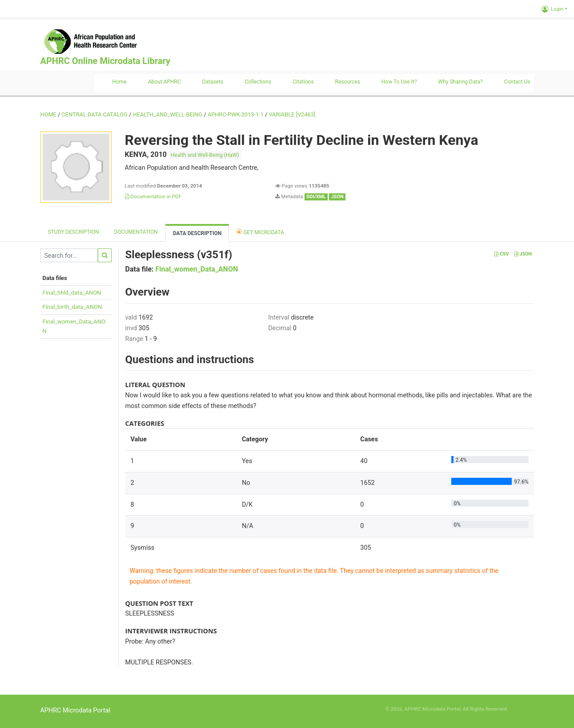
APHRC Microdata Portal (76, 710)
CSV (502, 254)
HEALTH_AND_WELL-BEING (168, 114)
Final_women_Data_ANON (197, 269)
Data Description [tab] (197, 233)
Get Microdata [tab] (260, 232)
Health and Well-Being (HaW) (205, 155)
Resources (348, 82)
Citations (303, 82)
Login (552, 9)
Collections (258, 82)
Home (119, 82)
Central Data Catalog (95, 114)
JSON (523, 254)
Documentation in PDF (153, 196)
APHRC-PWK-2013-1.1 (236, 114)
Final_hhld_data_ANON (72, 293)
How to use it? (399, 82)
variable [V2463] (292, 114)
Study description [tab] (74, 232)
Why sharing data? (461, 82)
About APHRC (165, 82)
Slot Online (521, 709)
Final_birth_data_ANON (72, 307)
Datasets (213, 82)
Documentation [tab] (136, 232)
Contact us (517, 82)
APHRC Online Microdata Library (105, 61)
